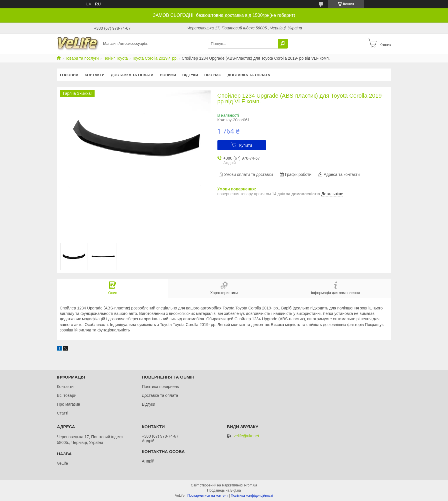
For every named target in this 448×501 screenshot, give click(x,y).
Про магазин (68, 404)
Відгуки (190, 75)
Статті (63, 413)
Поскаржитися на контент (208, 496)
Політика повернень (160, 387)
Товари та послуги (82, 58)
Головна (69, 75)
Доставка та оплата (132, 75)
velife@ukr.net (246, 436)
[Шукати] (283, 44)
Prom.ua (251, 485)
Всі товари (67, 395)
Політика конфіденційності (252, 496)
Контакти (95, 75)
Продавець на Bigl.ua (224, 490)
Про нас (213, 75)
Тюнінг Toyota (115, 58)
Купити (246, 145)
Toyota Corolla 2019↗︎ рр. (155, 58)
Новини (168, 75)
